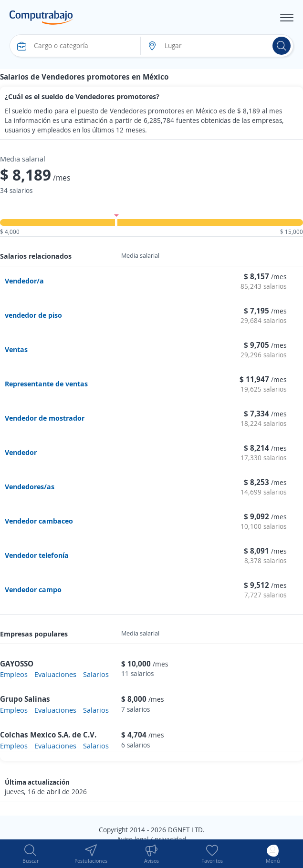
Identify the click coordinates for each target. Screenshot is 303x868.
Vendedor (21, 452)
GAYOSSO (17, 664)
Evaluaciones (55, 674)
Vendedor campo (33, 589)
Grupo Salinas (25, 699)
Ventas (16, 349)
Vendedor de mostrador (45, 418)
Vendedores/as (30, 486)
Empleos (14, 674)
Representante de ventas (46, 384)
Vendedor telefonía (37, 555)
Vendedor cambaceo (39, 521)
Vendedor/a (24, 281)
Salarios (96, 674)
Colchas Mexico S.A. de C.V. (48, 735)
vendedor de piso (33, 315)
